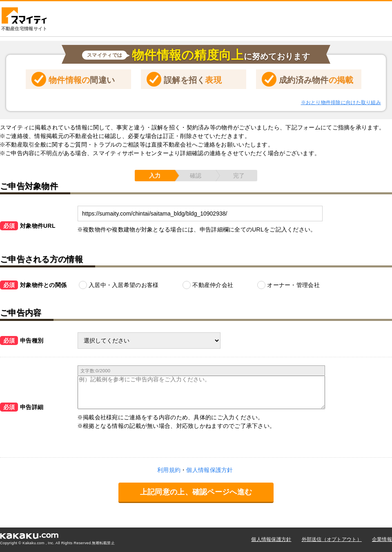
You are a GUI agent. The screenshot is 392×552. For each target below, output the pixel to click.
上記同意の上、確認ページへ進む (196, 492)
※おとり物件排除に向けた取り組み (341, 102)
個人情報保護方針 (271, 539)
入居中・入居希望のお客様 (124, 285)
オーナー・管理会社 (293, 285)
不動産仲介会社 (213, 285)
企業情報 (382, 539)
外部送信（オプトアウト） (332, 539)
